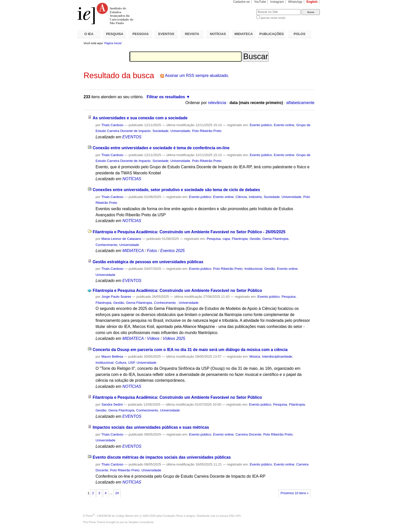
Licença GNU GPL (230, 516)
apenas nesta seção (273, 18)
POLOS (300, 34)
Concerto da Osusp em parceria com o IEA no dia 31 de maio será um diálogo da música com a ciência (190, 350)
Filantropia (240, 239)
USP (131, 363)
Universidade (180, 131)
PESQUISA (115, 34)
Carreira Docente (248, 434)
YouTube (260, 2)
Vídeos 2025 (174, 338)
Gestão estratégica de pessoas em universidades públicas (148, 262)
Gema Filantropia (275, 239)
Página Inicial (113, 43)
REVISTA (192, 34)
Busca (244, 9)
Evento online (284, 125)
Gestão (255, 239)
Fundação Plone (173, 516)
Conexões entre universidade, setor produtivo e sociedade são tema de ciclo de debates (176, 190)
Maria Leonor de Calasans (121, 239)
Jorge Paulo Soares (116, 297)
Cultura (121, 363)
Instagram (277, 2)
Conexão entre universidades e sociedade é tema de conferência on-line (161, 148)
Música (255, 356)
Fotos (152, 251)
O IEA (89, 34)
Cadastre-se (241, 2)
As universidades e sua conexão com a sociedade (140, 118)
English (312, 2)
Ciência (241, 197)
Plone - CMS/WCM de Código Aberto (110, 516)
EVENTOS (166, 34)
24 (117, 493)
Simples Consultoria (141, 522)
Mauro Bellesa (112, 356)
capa (226, 239)
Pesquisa (214, 239)
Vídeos (153, 338)
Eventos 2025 (172, 251)
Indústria (255, 197)
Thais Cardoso (112, 125)
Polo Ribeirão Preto (207, 131)
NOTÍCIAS (218, 34)
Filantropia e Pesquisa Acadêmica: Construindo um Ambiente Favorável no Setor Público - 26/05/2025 (189, 232)
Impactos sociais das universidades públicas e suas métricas (151, 427)
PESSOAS (141, 34)
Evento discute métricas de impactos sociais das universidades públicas (162, 457)
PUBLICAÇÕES (272, 34)
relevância (217, 103)
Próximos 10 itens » (294, 493)
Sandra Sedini (112, 404)
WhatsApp (295, 2)
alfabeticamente (300, 103)
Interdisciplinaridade (277, 356)
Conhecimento (106, 245)
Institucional (253, 269)
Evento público (261, 125)
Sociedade (161, 131)
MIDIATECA (244, 34)
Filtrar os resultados (166, 97)
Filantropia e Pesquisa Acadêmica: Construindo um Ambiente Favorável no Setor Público (177, 290)
